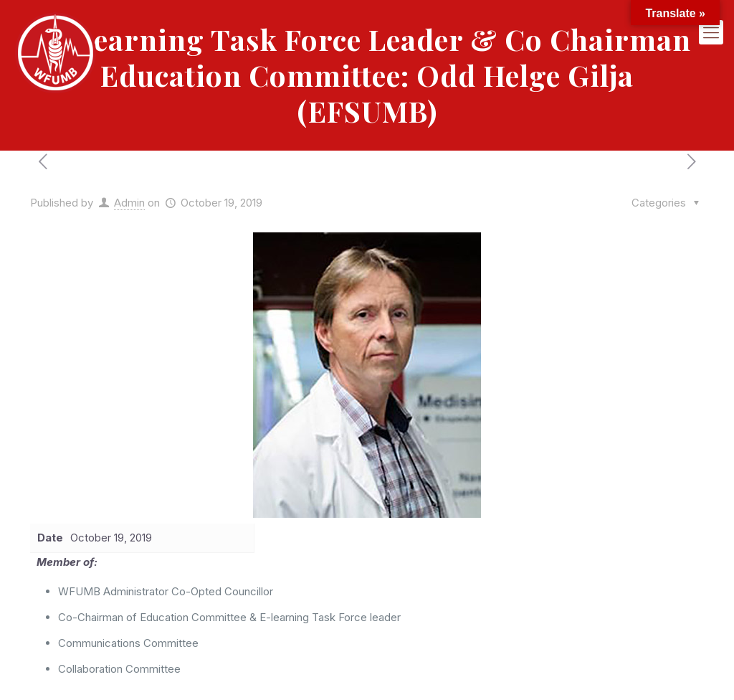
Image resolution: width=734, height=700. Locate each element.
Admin (129, 203)
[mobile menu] (711, 32)
